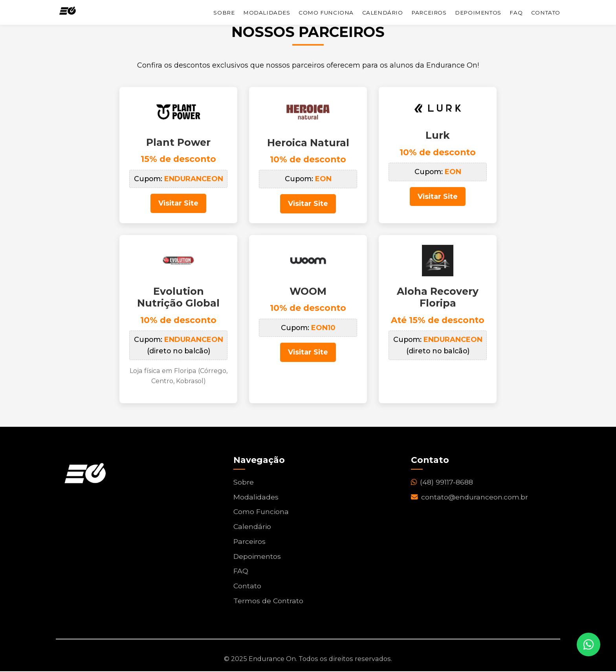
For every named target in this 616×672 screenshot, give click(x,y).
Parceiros (429, 13)
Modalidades (267, 13)
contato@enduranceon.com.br (470, 498)
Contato (546, 13)
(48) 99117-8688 (442, 483)
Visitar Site (179, 204)
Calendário (383, 13)
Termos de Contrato (269, 602)
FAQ (516, 13)
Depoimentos (478, 13)
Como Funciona (326, 13)
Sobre (224, 13)
